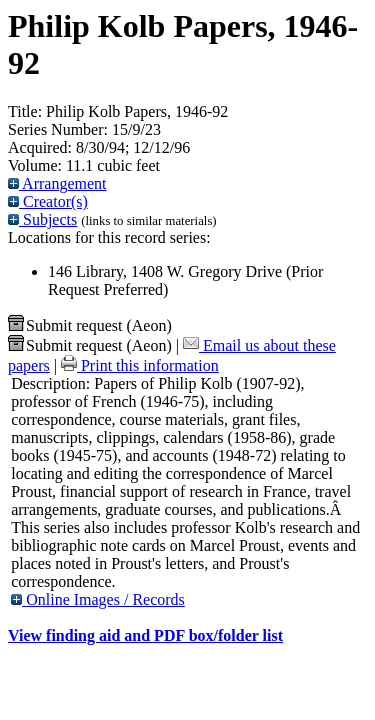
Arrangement (57, 183)
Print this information (140, 365)
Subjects (42, 219)
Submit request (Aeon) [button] (90, 325)
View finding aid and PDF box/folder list (145, 635)
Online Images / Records (98, 599)
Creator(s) (48, 201)
